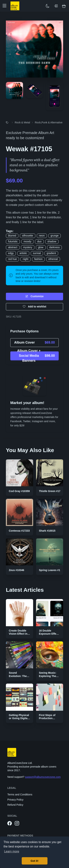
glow (41, 247)
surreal (37, 253)
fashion (38, 259)
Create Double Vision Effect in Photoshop (18, 634)
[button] (6, 6)
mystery (28, 247)
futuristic (13, 241)
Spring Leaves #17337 (52, 570)
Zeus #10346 (16, 570)
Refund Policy (15, 805)
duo (39, 241)
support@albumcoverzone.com (43, 777)
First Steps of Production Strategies (47, 718)
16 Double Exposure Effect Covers (49, 634)
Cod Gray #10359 (19, 491)
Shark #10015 (47, 531)
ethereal (53, 259)
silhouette (28, 236)
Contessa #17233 (19, 531)
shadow (52, 241)
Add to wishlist (35, 307)
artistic (23, 253)
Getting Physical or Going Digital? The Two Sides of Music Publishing (19, 720)
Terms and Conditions (20, 794)
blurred (12, 236)
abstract (13, 247)
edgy (11, 253)
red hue (12, 259)
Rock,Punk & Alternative (49, 122)
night (25, 259)
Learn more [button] (12, 851)
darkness (55, 247)
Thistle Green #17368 (52, 491)
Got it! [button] (34, 861)
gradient (51, 253)
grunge (55, 236)
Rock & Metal (22, 122)
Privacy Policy (15, 800)
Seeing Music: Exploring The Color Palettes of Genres (49, 678)
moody (27, 241)
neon (42, 236)
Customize (34, 296)
